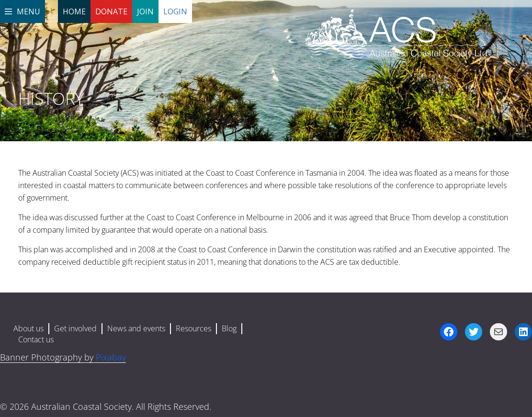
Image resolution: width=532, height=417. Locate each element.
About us (28, 328)
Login (175, 11)
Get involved (75, 328)
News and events (136, 328)
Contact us (36, 339)
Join (145, 11)
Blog (229, 328)
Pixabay (111, 357)
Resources (193, 328)
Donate (111, 11)
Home (74, 11)
